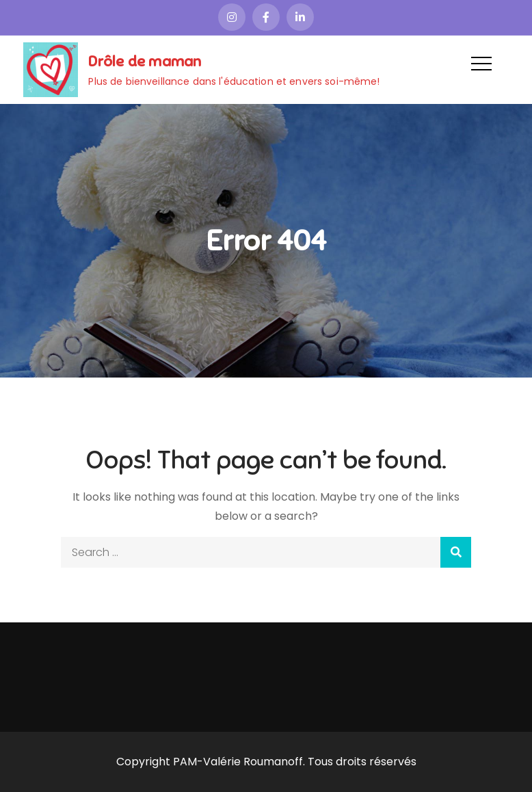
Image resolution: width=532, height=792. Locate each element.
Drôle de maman (145, 61)
